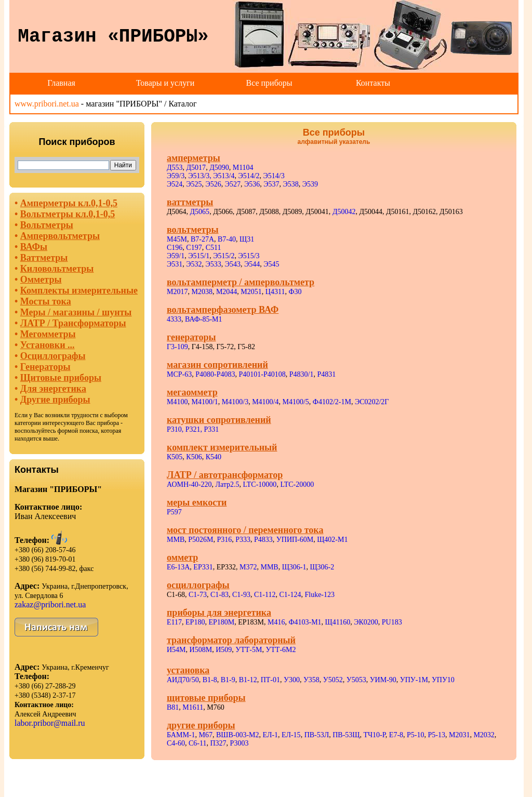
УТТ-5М (249, 650)
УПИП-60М (295, 540)
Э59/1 (176, 256)
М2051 (251, 292)
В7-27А (202, 239)
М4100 (177, 402)
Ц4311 (275, 292)
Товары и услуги (165, 83)
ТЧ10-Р (374, 735)
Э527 (233, 184)
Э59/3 (176, 176)
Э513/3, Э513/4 (211, 176)
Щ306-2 (322, 567)
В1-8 (210, 680)
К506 (194, 457)
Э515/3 (249, 256)
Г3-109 (177, 347)
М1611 (193, 707)
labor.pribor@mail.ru (50, 723)
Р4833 (263, 540)
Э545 (271, 264)
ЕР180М (221, 622)
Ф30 (295, 292)
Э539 (310, 184)
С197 (194, 248)
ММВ (176, 540)
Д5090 (219, 168)
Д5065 (200, 212)
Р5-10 (415, 735)
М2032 (484, 735)
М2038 (202, 292)
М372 (248, 567)
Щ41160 (338, 622)
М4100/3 (235, 402)
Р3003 (240, 743)
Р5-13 (437, 735)
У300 (292, 680)
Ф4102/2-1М (332, 402)
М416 (276, 622)
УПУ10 (443, 680)
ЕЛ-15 (291, 735)
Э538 (291, 184)
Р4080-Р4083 (215, 374)
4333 (174, 319)
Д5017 (196, 168)
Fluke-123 (320, 595)
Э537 (271, 184)
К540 (214, 457)
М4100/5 (295, 402)
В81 (173, 707)
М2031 (459, 735)
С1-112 (265, 595)
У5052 (333, 680)
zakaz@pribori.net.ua (50, 605)
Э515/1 (199, 256)
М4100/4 (265, 402)
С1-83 (220, 595)
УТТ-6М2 (281, 650)
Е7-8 (396, 735)
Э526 (214, 184)
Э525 (194, 184)
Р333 (243, 540)
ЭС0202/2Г (372, 402)
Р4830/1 (302, 374)
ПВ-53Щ (346, 735)
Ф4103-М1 (305, 622)
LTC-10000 (260, 484)
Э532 (194, 264)
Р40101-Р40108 (262, 374)
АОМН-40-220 (189, 484)
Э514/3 (274, 176)
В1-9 (228, 680)
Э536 (252, 184)
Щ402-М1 (332, 540)
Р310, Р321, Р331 (193, 429)
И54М (176, 650)
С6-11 (197, 743)
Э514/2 (249, 176)
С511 (214, 248)
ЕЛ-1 (271, 735)
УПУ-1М (414, 680)
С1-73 (198, 595)
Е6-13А (178, 567)
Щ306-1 (294, 567)
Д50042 (344, 212)
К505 (175, 457)
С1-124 (290, 595)
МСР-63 (179, 374)
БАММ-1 (181, 735)
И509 (224, 650)
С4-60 (176, 743)
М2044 (227, 292)
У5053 (356, 680)
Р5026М (201, 540)
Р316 (224, 540)
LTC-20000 (297, 484)
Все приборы (269, 83)
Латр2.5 (227, 484)
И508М (201, 650)
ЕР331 (203, 567)
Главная (61, 83)
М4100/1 (204, 402)
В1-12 (248, 680)
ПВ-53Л (317, 735)
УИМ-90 (383, 680)
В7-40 (227, 239)
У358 (311, 680)
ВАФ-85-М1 (204, 319)
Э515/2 (224, 256)
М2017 (177, 292)
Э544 (252, 264)
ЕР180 (195, 622)
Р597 (174, 512)
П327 (218, 743)
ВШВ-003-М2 (238, 735)
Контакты (373, 83)
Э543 (233, 264)
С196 (175, 248)
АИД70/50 (183, 680)
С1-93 (241, 595)
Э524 (175, 184)
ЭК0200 (366, 622)
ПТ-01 (270, 680)
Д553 (175, 168)
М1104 (243, 168)
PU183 (392, 622)
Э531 (175, 264)
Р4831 (326, 374)
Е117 (174, 622)
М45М (177, 239)
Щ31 (247, 239)
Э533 (214, 264)
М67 (206, 735)
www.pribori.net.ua (47, 104)
